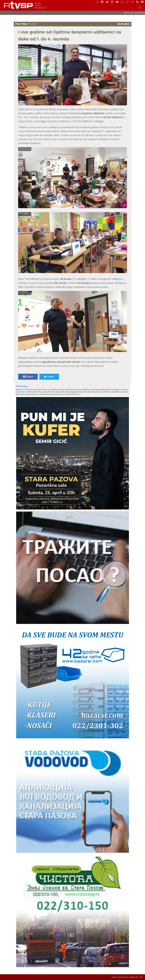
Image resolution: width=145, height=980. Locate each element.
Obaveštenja (22, 386)
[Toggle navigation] (140, 7)
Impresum (115, 977)
